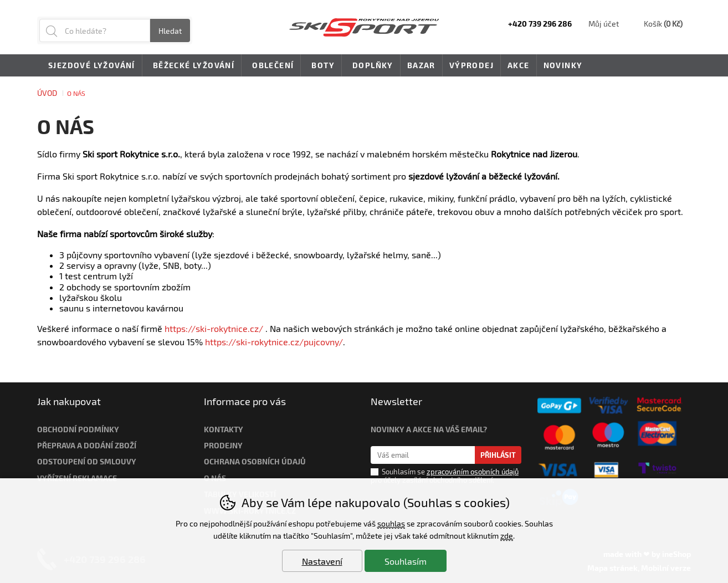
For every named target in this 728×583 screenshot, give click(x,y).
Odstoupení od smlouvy (87, 461)
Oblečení (271, 66)
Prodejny (223, 445)
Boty (321, 66)
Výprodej (471, 65)
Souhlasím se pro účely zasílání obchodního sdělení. (445, 475)
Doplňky (371, 66)
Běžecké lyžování (192, 66)
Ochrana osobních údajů (255, 461)
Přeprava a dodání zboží (87, 445)
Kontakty (224, 429)
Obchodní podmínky (78, 429)
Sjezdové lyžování (90, 66)
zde (507, 536)
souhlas (391, 523)
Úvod (47, 93)
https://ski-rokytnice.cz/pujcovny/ (274, 342)
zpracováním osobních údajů (473, 472)
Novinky (563, 65)
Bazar (421, 65)
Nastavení (322, 561)
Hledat (170, 31)
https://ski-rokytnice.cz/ (214, 328)
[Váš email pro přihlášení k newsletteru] (423, 455)
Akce (519, 65)
